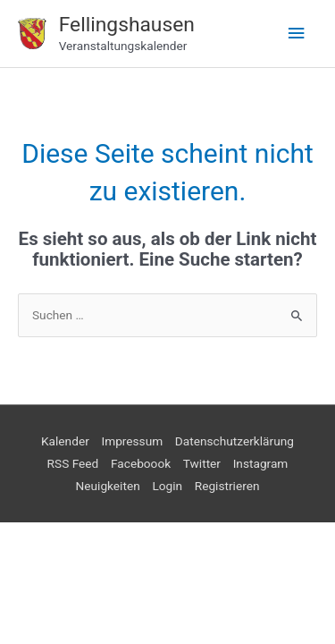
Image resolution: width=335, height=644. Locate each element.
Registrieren (227, 486)
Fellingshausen (127, 25)
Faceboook (141, 463)
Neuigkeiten (108, 486)
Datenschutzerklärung (234, 441)
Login (167, 486)
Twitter (202, 463)
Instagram (261, 463)
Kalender (65, 441)
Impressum (132, 441)
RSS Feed (73, 463)
